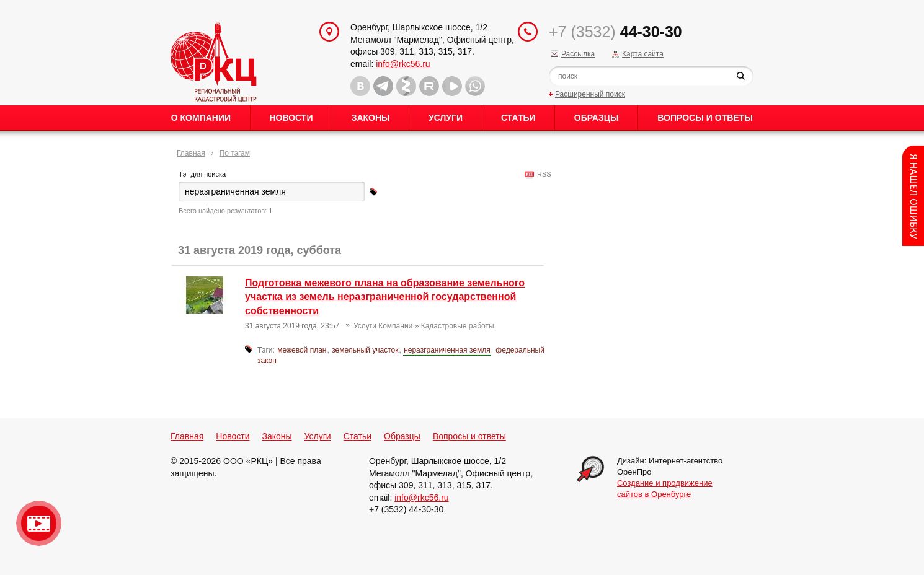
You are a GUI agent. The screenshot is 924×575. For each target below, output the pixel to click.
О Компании (201, 118)
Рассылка (578, 54)
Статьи (518, 118)
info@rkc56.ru (403, 64)
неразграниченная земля (447, 350)
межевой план (302, 350)
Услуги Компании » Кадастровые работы (424, 326)
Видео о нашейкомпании (39, 523)
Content (913, 196)
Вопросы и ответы (705, 118)
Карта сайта (643, 54)
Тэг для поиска (202, 174)
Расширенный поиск (590, 94)
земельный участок (365, 350)
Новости (291, 118)
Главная (191, 153)
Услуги (446, 118)
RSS (542, 174)
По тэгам (235, 153)
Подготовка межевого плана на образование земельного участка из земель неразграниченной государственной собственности (385, 297)
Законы (371, 118)
